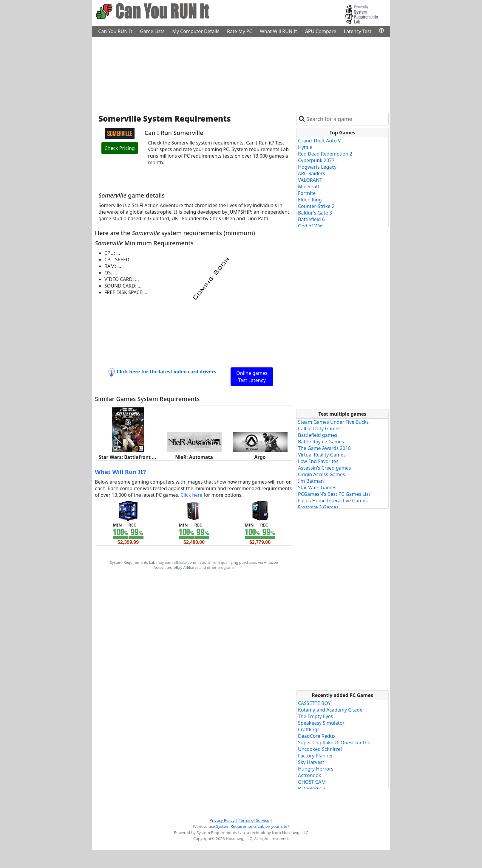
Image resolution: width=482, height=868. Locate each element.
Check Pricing (119, 148)
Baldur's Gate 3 (315, 213)
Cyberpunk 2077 (316, 160)
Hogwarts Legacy (317, 167)
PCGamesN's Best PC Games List (334, 494)
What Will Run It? (120, 472)
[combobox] (346, 119)
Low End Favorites (318, 461)
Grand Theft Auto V (319, 141)
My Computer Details (196, 31)
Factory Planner (316, 756)
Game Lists (152, 31)
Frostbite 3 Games (318, 507)
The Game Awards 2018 (324, 448)
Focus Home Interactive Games (333, 501)
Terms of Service (254, 820)
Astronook (309, 775)
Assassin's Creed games (325, 468)
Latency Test (358, 31)
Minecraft (309, 187)
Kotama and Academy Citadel (331, 710)
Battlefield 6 (311, 219)
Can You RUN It (115, 31)
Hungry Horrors (316, 769)
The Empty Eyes (316, 716)
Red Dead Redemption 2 (325, 154)
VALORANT (310, 180)
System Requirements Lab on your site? (252, 826)
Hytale (305, 147)
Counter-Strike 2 (316, 206)
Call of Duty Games (319, 428)
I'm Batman (311, 481)
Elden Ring (310, 200)
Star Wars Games (317, 487)
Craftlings (309, 729)
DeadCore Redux (317, 736)
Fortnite (307, 193)
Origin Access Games (322, 474)
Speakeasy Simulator (321, 723)
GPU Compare (320, 31)
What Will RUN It (278, 31)
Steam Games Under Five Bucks (333, 422)
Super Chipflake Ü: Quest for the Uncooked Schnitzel (334, 746)
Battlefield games (318, 435)
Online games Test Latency (252, 377)
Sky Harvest (311, 762)
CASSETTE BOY (314, 703)
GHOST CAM (312, 782)
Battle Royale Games (321, 442)
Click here (191, 495)
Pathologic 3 (312, 788)
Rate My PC (240, 31)
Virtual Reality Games (322, 455)
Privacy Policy (222, 820)
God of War (311, 226)
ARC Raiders (312, 173)
